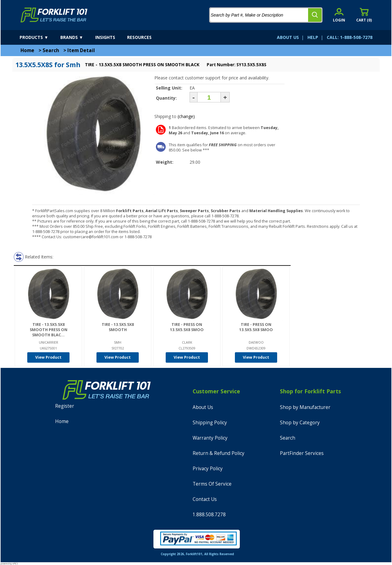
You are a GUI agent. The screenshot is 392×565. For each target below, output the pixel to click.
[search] (315, 15)
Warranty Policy (210, 438)
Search (51, 50)
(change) (186, 116)
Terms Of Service (212, 484)
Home (27, 50)
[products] (39, 37)
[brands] (77, 37)
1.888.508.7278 (209, 515)
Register (65, 406)
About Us (203, 407)
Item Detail (81, 50)
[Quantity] (209, 97)
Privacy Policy (208, 469)
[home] (54, 15)
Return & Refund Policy (219, 453)
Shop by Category (300, 423)
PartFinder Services (302, 453)
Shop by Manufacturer (305, 407)
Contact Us (205, 499)
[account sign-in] (339, 15)
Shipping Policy (210, 423)
